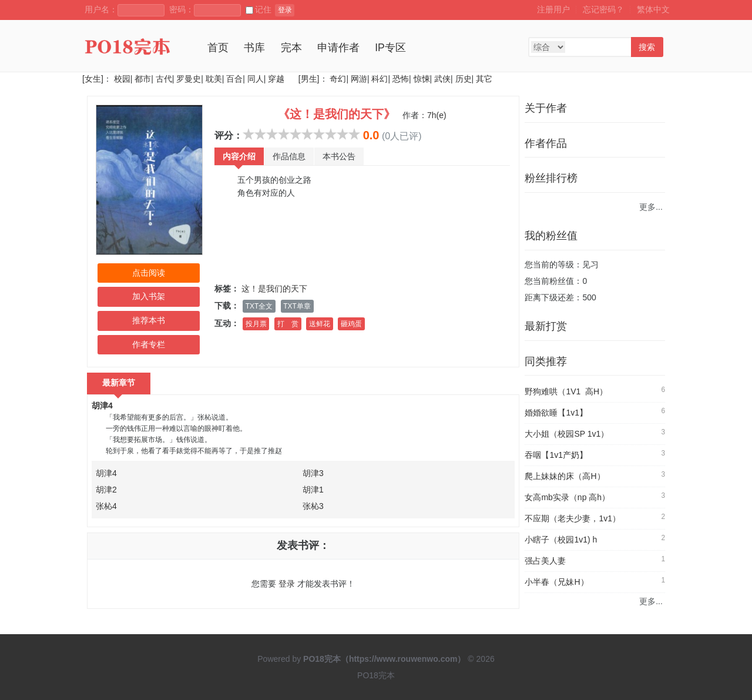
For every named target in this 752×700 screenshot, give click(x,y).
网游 (359, 79)
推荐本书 (149, 320)
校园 (122, 79)
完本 (291, 48)
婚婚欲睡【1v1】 (556, 413)
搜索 (647, 47)
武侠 (442, 79)
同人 (256, 79)
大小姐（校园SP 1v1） (567, 434)
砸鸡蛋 (351, 324)
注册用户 (553, 9)
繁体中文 (653, 9)
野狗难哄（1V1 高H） (566, 391)
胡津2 (106, 490)
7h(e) (437, 115)
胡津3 (313, 473)
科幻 (380, 79)
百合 (234, 79)
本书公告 (339, 156)
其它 (484, 79)
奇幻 (338, 79)
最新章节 (119, 383)
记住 (258, 9)
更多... (651, 207)
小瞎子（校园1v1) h (561, 540)
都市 (143, 79)
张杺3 (313, 506)
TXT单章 (297, 306)
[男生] (308, 79)
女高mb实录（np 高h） (567, 497)
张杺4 (106, 506)
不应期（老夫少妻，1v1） (573, 518)
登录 (285, 10)
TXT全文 (259, 306)
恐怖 (401, 79)
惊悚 (422, 79)
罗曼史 (189, 79)
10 (354, 134)
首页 (218, 48)
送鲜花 (320, 324)
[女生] (93, 79)
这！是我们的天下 (274, 289)
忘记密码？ (603, 9)
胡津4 (102, 406)
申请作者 (338, 48)
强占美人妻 (545, 561)
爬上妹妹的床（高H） (565, 476)
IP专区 (390, 48)
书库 (254, 48)
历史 (464, 79)
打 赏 (288, 324)
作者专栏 (149, 344)
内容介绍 (239, 156)
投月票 (256, 324)
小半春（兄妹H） (556, 582)
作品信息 (289, 156)
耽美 (214, 79)
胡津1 (313, 490)
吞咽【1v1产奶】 (556, 455)
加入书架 (149, 296)
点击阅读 (149, 273)
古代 (164, 79)
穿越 (276, 79)
